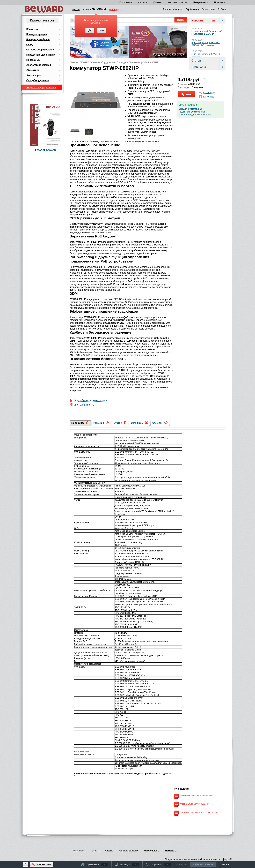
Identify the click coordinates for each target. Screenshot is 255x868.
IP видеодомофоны (38, 39)
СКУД (30, 44)
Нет (102, 30)
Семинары (137, 423)
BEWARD (85, 62)
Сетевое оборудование (103, 62)
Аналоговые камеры (39, 65)
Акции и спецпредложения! (41, 87)
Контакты (143, 2)
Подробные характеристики (90, 401)
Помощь (219, 2)
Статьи (118, 423)
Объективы (33, 70)
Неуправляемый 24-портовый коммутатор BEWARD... (207, 32)
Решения (99, 423)
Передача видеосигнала (41, 55)
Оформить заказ (203, 864)
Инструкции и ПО (84, 405)
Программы (33, 60)
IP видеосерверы (37, 34)
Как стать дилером (177, 2)
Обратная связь (43, 864)
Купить (186, 94)
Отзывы (157, 2)
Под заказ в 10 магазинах (192, 112)
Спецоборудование (38, 80)
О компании (126, 2)
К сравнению (209, 93)
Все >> (215, 21)
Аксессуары (34, 75)
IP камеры (32, 29)
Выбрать (114, 10)
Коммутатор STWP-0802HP (144, 62)
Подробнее (78, 423)
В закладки (209, 97)
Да (90, 30)
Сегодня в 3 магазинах (190, 109)
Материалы (199, 2)
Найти (181, 20)
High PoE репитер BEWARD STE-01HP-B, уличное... (206, 44)
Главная (74, 62)
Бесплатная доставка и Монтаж (195, 115)
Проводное (123, 62)
